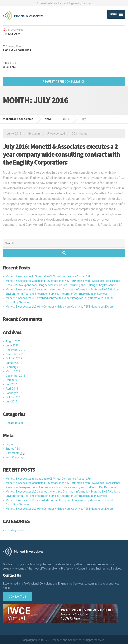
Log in (9, 444)
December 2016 (15, 376)
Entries (13, 449)
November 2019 (15, 354)
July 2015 (12, 402)
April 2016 (12, 389)
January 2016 (14, 393)
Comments (15, 453)
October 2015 (14, 397)
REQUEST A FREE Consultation (64, 82)
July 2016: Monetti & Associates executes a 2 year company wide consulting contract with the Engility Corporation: (61, 155)
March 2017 (13, 371)
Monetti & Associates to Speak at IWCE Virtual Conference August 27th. (49, 277)
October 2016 (14, 380)
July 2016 (12, 384)
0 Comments (79, 134)
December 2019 (15, 350)
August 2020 (14, 341)
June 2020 (12, 346)
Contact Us (17, 597)
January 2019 (14, 363)
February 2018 (14, 367)
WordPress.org (15, 457)
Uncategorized (56, 134)
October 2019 (14, 359)
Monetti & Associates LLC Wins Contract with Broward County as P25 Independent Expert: (60, 307)
